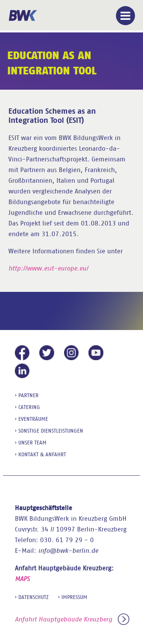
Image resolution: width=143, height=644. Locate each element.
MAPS (22, 579)
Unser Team (32, 443)
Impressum (74, 597)
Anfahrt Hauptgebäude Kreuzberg (72, 619)
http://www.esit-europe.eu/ (48, 268)
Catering (29, 407)
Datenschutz (33, 597)
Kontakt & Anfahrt (42, 454)
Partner (28, 395)
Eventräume (33, 419)
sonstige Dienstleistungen (51, 431)
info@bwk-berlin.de (68, 551)
